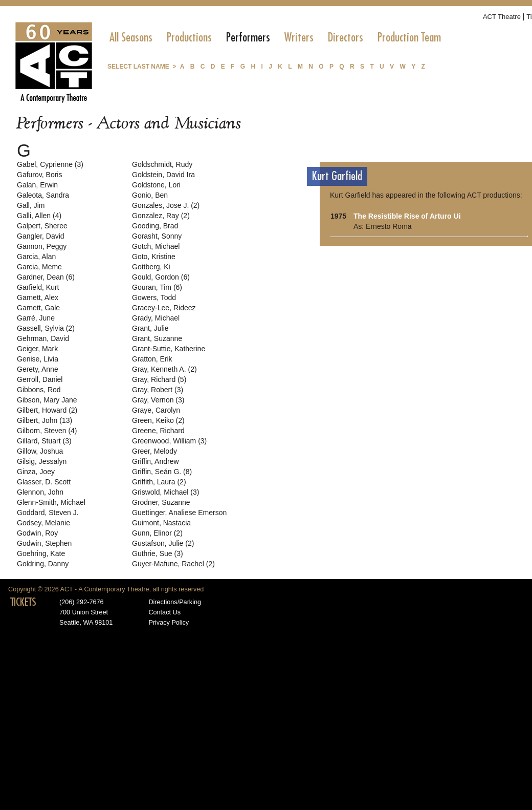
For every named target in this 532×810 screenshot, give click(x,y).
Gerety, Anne (38, 369)
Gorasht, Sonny (157, 236)
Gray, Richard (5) (159, 379)
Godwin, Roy (37, 533)
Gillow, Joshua (40, 451)
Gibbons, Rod (39, 390)
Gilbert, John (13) (45, 420)
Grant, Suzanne (157, 338)
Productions (189, 37)
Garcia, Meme (39, 267)
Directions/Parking (175, 602)
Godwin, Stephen (44, 543)
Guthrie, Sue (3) (158, 553)
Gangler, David (41, 236)
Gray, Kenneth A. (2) (164, 369)
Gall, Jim (31, 205)
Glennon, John (40, 492)
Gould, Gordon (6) (161, 277)
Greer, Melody (154, 451)
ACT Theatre (502, 17)
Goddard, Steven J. (48, 513)
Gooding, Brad (155, 226)
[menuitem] (131, 37)
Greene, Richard (158, 431)
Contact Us (164, 612)
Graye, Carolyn (156, 410)
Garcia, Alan (36, 257)
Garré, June (36, 318)
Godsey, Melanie (43, 523)
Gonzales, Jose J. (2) (166, 205)
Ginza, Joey (36, 472)
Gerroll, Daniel (40, 379)
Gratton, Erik (152, 359)
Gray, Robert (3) (158, 390)
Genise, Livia (38, 359)
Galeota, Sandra (43, 195)
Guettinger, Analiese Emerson (179, 513)
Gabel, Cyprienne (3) (50, 164)
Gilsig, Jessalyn (42, 461)
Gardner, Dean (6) (46, 277)
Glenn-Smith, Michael (51, 502)
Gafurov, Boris (39, 175)
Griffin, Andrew (156, 461)
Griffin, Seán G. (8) (162, 472)
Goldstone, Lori (156, 185)
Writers (299, 37)
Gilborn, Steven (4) (47, 431)
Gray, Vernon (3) (158, 400)
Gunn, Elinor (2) (157, 533)
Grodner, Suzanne (161, 502)
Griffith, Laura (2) (159, 482)
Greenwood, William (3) (169, 441)
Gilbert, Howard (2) (47, 410)
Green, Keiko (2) (158, 420)
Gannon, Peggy (42, 246)
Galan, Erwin (37, 185)
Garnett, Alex (38, 297)
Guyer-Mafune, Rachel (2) (173, 564)
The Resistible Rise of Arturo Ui (407, 216)
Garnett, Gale (38, 308)
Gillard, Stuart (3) (44, 441)
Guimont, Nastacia (161, 523)
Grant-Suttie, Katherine (169, 349)
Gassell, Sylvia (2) (46, 328)
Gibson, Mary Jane (47, 400)
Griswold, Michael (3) (165, 492)
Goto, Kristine (154, 257)
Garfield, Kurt (38, 287)
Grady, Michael (156, 318)
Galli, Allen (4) (39, 216)
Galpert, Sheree (42, 226)
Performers (248, 37)
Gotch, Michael (156, 246)
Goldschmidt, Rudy (162, 164)
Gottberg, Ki (151, 267)
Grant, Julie (150, 328)
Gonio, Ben (150, 195)
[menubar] (275, 37)
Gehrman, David (43, 338)
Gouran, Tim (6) (157, 287)
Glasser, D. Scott (44, 482)
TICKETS (23, 602)
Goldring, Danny (43, 564)
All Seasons (131, 37)
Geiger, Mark (37, 349)
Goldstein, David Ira (163, 175)
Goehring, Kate (41, 553)
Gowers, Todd (154, 297)
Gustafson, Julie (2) (163, 543)
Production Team (409, 37)
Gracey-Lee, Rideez (164, 308)
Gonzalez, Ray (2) (161, 216)
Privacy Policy (169, 623)
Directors (346, 37)
